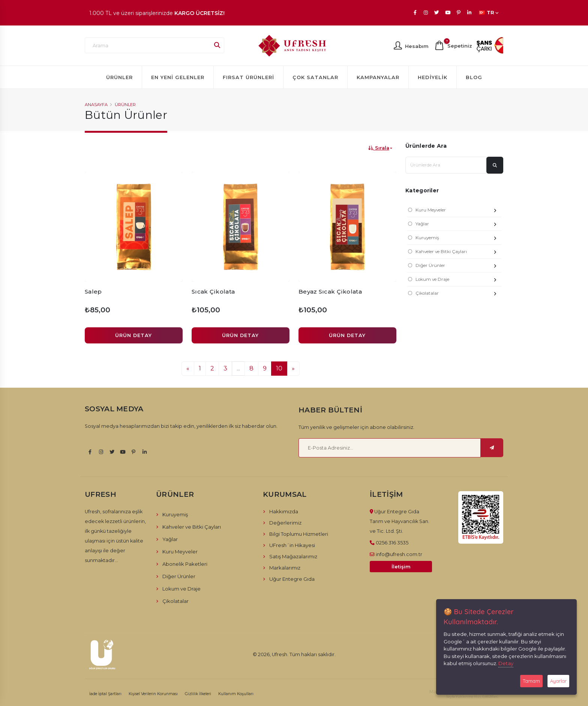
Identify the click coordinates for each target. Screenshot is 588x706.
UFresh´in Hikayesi (292, 545)
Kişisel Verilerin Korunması (153, 694)
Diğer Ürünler (458, 266)
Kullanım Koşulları (236, 694)
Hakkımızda (284, 511)
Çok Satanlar (315, 77)
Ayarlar (558, 681)
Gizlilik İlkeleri (198, 694)
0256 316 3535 (392, 543)
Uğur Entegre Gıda (292, 579)
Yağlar (458, 225)
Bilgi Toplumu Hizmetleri (299, 534)
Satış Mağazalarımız (293, 556)
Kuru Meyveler (458, 211)
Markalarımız (285, 568)
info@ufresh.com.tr (399, 554)
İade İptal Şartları (105, 694)
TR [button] (489, 13)
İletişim (401, 567)
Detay (506, 663)
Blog (474, 77)
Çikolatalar (458, 294)
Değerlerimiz (285, 523)
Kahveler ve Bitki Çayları (458, 253)
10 (279, 368)
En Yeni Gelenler (178, 77)
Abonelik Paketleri (185, 564)
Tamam (531, 681)
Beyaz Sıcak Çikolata (330, 292)
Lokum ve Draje (458, 280)
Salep (93, 292)
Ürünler (119, 77)
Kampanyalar (378, 77)
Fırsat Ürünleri (248, 77)
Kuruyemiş (458, 239)
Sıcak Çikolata (213, 292)
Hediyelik (433, 77)
